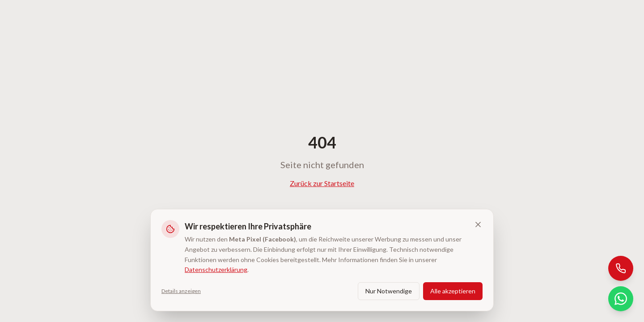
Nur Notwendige (389, 291)
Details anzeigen (181, 291)
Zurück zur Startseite (322, 183)
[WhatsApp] (621, 299)
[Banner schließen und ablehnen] (478, 225)
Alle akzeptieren (453, 291)
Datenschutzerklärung (216, 269)
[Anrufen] (621, 268)
